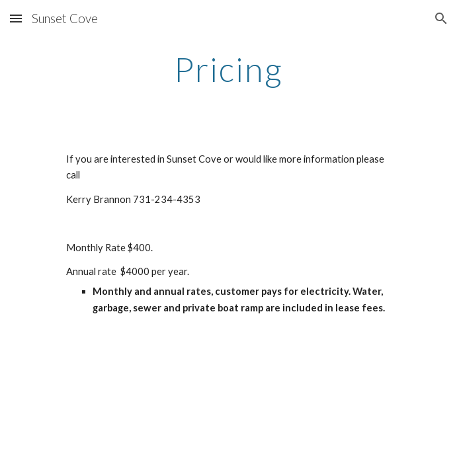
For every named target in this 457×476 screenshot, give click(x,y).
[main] (228, 69)
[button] (16, 18)
